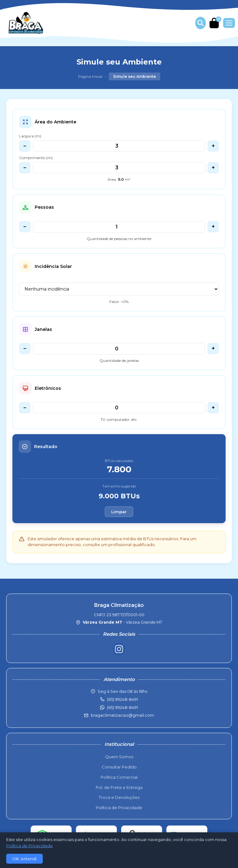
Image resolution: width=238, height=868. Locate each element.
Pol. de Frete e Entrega (119, 787)
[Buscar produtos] (201, 23)
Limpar (119, 512)
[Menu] (229, 23)
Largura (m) (30, 136)
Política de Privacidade (119, 808)
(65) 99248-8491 (122, 707)
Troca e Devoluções (119, 797)
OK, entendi (24, 859)
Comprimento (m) (36, 158)
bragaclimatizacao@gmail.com (122, 715)
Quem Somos (119, 757)
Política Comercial (119, 777)
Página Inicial (90, 76)
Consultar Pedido (119, 767)
